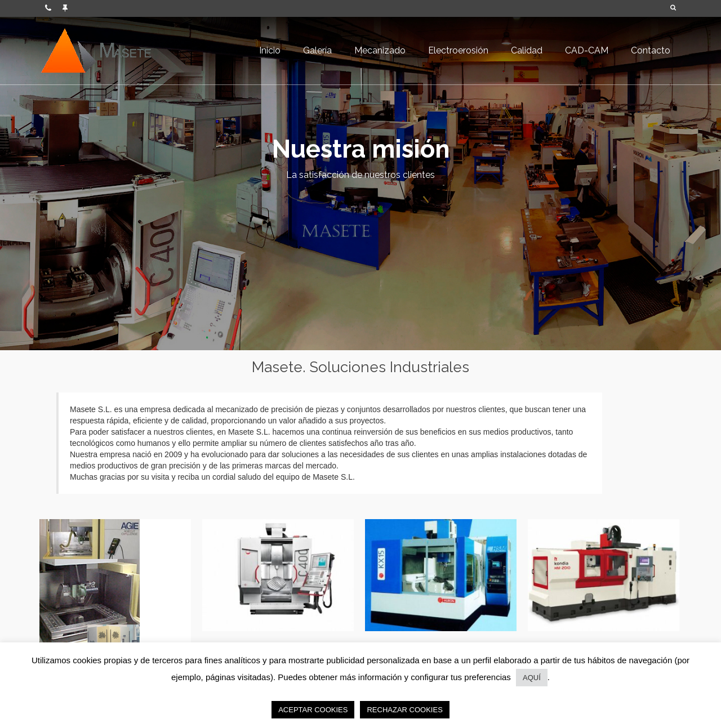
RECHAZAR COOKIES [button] (404, 710)
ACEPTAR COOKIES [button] (313, 710)
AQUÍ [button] (532, 678)
